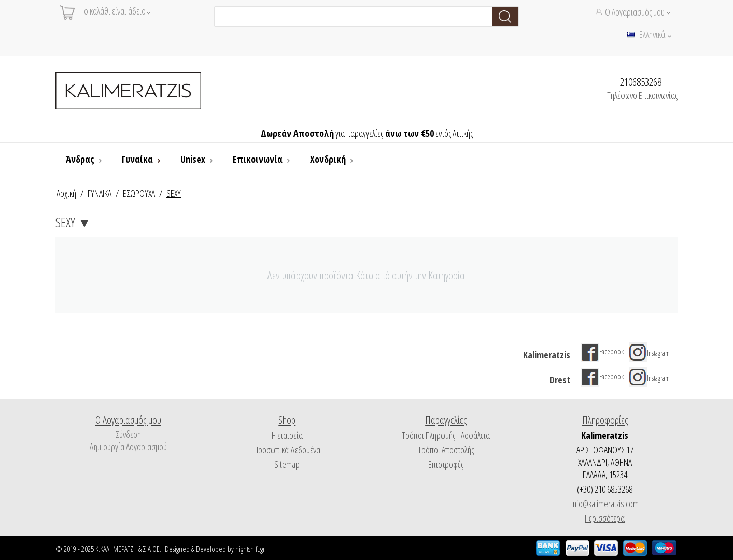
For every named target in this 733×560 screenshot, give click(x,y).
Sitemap (287, 464)
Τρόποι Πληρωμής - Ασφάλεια (446, 435)
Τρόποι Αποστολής (446, 450)
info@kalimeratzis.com (605, 504)
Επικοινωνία (259, 159)
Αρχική (66, 193)
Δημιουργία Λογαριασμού (128, 447)
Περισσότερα (605, 518)
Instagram (649, 353)
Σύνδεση (128, 434)
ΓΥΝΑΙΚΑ (100, 193)
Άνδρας (81, 159)
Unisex (194, 159)
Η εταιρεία (287, 435)
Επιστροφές (446, 464)
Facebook (602, 351)
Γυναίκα (138, 159)
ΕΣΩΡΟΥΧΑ (139, 193)
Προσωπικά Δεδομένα (287, 450)
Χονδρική (329, 159)
